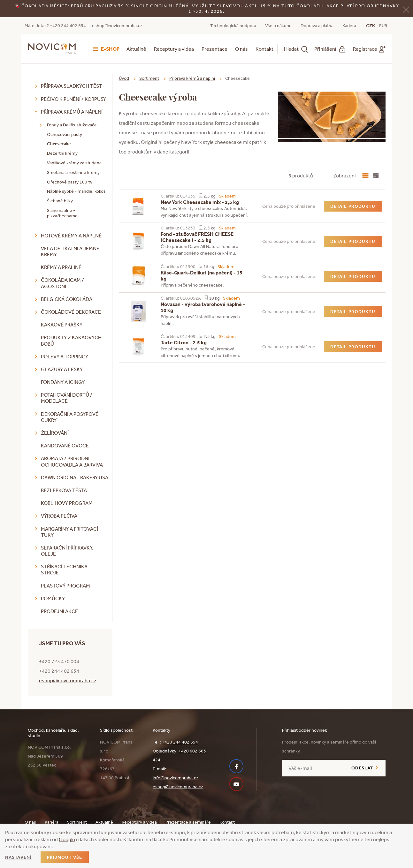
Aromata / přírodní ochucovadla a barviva (72, 461)
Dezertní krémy (62, 153)
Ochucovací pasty (65, 134)
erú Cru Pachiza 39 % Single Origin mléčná (131, 6)
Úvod (124, 78)
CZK (371, 26)
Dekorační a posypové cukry (70, 417)
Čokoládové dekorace (71, 312)
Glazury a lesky (62, 369)
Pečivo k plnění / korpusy (73, 99)
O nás (241, 49)
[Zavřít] (406, 9)
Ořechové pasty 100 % (69, 182)
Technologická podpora (233, 26)
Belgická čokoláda (67, 299)
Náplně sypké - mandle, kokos (76, 191)
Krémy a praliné (61, 267)
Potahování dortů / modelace (67, 398)
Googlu (67, 839)
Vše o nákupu (278, 26)
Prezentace (214, 49)
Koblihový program (67, 503)
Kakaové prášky (62, 325)
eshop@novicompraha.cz (117, 26)
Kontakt (264, 49)
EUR (383, 26)
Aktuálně (136, 49)
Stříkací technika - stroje (66, 569)
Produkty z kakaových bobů (71, 340)
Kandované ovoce (65, 445)
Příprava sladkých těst (72, 86)
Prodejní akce (59, 611)
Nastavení (18, 857)
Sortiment (149, 78)
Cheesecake (59, 144)
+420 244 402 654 (180, 742)
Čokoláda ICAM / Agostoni (62, 283)
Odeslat (362, 768)
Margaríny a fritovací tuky (69, 532)
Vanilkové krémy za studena (74, 163)
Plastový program (65, 586)
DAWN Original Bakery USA (75, 477)
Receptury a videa (174, 49)
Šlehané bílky (60, 201)
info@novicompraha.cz (176, 778)
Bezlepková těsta (64, 490)
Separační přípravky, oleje (67, 551)
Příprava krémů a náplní (72, 112)
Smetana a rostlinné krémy (73, 172)
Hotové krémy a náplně (71, 236)
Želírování (55, 433)
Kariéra (349, 26)
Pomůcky (53, 598)
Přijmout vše (65, 857)
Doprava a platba (317, 26)
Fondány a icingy (63, 382)
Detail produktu (353, 206)
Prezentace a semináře (188, 822)
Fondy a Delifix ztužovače (72, 125)
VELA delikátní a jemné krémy (70, 251)
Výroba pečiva (59, 516)
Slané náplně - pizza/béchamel (63, 213)
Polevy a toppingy (65, 356)
